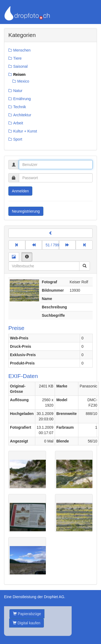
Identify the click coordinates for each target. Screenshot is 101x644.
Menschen (22, 50)
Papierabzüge (27, 614)
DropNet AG (54, 597)
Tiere (17, 58)
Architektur (22, 115)
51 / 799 (52, 245)
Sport (18, 139)
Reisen (19, 74)
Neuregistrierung (26, 211)
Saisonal (20, 66)
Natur (18, 91)
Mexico (23, 81)
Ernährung (22, 99)
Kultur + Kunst (25, 131)
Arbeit (18, 123)
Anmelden (20, 191)
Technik (20, 107)
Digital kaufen (27, 623)
